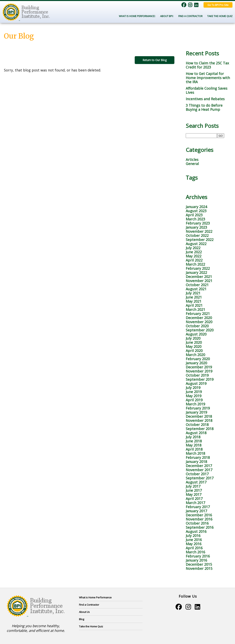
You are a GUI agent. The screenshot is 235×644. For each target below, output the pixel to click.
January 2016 (196, 560)
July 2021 (193, 293)
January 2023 (196, 227)
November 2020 (199, 322)
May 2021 (194, 301)
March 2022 (195, 264)
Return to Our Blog (155, 60)
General (192, 164)
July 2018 (193, 437)
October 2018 (197, 425)
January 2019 (196, 412)
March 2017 (195, 503)
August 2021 (196, 289)
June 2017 (194, 490)
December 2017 (199, 466)
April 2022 (194, 260)
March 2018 (195, 453)
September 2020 (200, 330)
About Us (84, 612)
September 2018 (200, 429)
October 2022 (197, 235)
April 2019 (194, 400)
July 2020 (193, 338)
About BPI (167, 16)
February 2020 (198, 359)
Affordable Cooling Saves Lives (207, 90)
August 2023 (196, 211)
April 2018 (194, 449)
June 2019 (194, 392)
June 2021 (194, 297)
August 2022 (196, 244)
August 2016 (196, 531)
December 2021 (199, 277)
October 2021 (197, 285)
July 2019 (193, 388)
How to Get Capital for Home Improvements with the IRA (208, 78)
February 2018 (198, 457)
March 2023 (195, 219)
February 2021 (198, 314)
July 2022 (193, 248)
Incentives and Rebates (205, 99)
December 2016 (199, 515)
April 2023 (194, 215)
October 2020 (197, 326)
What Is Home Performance (137, 16)
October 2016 (197, 523)
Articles (192, 160)
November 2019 (199, 371)
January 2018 (196, 462)
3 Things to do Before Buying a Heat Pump (204, 107)
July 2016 (193, 536)
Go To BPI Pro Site (218, 5)
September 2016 (200, 527)
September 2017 (200, 478)
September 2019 (200, 379)
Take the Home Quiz (220, 16)
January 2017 (196, 511)
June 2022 (194, 252)
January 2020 (196, 363)
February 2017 (198, 507)
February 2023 (198, 223)
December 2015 (199, 564)
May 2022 (194, 256)
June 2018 (194, 441)
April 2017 (194, 499)
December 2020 (199, 318)
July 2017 (193, 486)
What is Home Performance (95, 597)
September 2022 (200, 240)
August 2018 (196, 433)
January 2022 (196, 272)
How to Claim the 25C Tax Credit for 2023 (207, 65)
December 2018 (199, 416)
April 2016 (194, 548)
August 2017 (196, 482)
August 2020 (196, 334)
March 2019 (195, 404)
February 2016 (198, 556)
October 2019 (197, 375)
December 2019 (199, 367)
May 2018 (194, 445)
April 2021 (194, 305)
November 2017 (199, 470)
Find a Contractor (190, 16)
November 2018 (199, 420)
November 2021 (199, 281)
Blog (82, 619)
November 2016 (199, 519)
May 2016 (194, 544)
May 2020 (194, 346)
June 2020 (194, 342)
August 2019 (196, 383)
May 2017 (194, 494)
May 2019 (194, 396)
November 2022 (199, 231)
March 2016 (195, 552)
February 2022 (198, 268)
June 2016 (194, 540)
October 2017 (197, 474)
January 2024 (196, 207)
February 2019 (198, 408)
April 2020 (194, 351)
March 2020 (195, 355)
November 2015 (199, 568)
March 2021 (195, 309)
